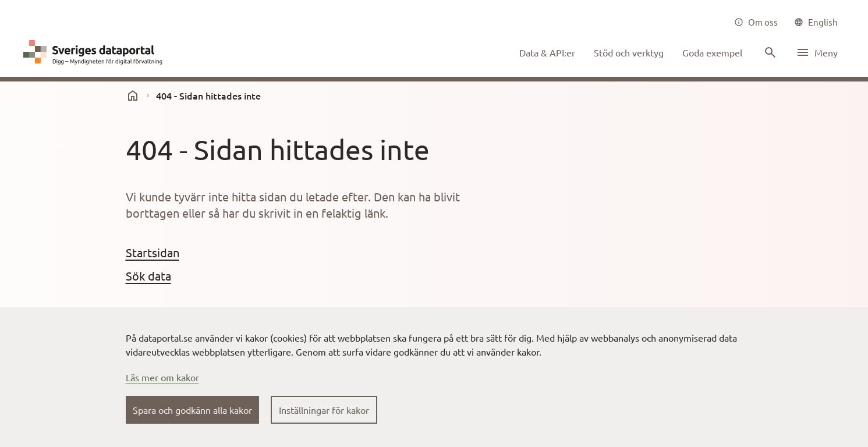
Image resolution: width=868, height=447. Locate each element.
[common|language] (816, 22)
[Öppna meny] (817, 52)
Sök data (148, 276)
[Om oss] (756, 22)
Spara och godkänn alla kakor (192, 410)
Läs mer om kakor (162, 377)
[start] (133, 95)
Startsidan (153, 252)
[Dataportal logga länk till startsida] (95, 52)
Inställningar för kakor (324, 410)
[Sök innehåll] (769, 52)
